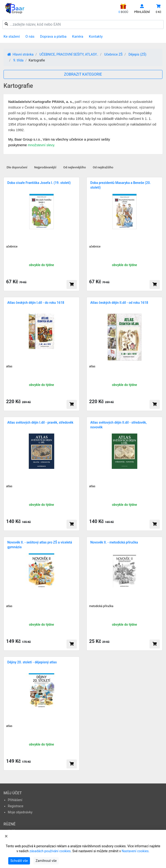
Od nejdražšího (103, 167)
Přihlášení (15, 800)
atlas (9, 366)
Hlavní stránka (20, 54)
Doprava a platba (53, 37)
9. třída (18, 60)
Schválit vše (19, 861)
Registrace (16, 806)
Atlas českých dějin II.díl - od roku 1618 (119, 303)
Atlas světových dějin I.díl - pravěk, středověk (40, 422)
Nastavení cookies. (136, 851)
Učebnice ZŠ (113, 54)
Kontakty (96, 37)
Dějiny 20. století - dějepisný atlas (32, 662)
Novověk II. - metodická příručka (114, 542)
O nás (30, 37)
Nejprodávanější (45, 167)
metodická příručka (101, 606)
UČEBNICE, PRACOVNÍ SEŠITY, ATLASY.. (69, 54)
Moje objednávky (20, 812)
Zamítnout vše (46, 861)
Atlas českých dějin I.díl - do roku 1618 (36, 303)
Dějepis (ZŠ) (137, 54)
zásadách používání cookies (50, 851)
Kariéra (78, 37)
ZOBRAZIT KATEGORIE (83, 74)
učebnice (12, 247)
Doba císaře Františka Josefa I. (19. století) (39, 183)
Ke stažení (12, 37)
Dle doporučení (17, 167)
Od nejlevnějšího (75, 167)
